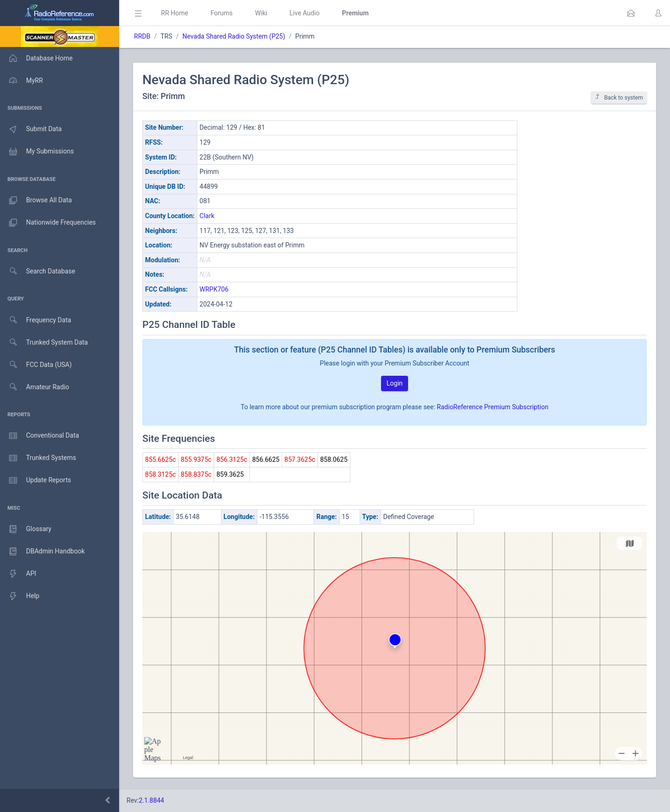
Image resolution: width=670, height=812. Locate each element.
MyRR (21, 80)
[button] (631, 13)
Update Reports (36, 480)
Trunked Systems (38, 458)
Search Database (38, 271)
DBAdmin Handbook (42, 552)
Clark (207, 216)
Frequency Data (36, 320)
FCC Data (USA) (36, 365)
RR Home (174, 13)
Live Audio (305, 13)
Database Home (36, 58)
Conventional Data (40, 436)
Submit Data (31, 129)
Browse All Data (36, 200)
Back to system (619, 97)
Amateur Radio (35, 387)
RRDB (142, 36)
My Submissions (37, 152)
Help (20, 596)
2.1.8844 (151, 800)
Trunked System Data (44, 343)
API (18, 574)
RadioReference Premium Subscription (493, 407)
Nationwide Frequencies (48, 223)
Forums (221, 13)
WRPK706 (214, 289)
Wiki (261, 13)
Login (395, 383)
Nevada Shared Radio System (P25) (234, 36)
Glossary (26, 529)
